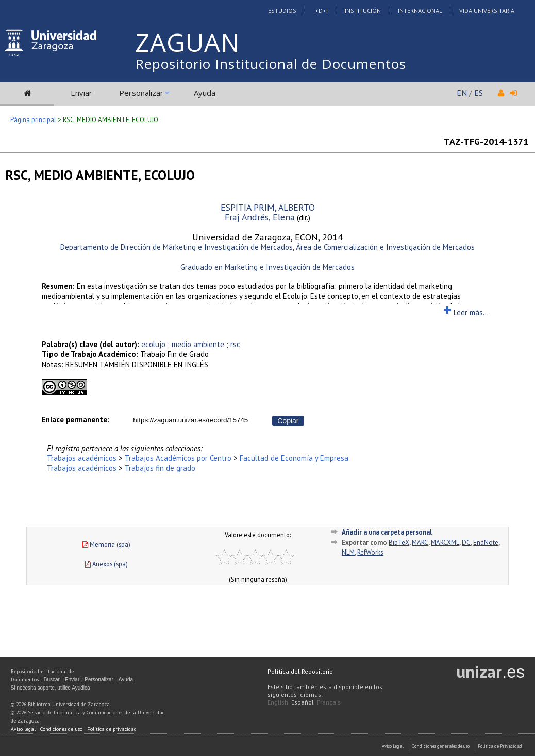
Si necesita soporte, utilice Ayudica (51, 688)
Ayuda (205, 93)
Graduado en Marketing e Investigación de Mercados (267, 267)
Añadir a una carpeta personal (387, 532)
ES (479, 93)
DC (466, 543)
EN (462, 93)
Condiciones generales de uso (441, 746)
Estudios (282, 11)
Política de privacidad (112, 729)
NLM (348, 552)
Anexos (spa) (106, 564)
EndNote (486, 543)
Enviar (81, 93)
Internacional (420, 11)
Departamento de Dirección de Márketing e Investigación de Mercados (177, 247)
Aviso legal (23, 729)
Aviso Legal (393, 746)
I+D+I (321, 11)
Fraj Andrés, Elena (260, 217)
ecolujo (153, 344)
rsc (235, 344)
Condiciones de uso (61, 729)
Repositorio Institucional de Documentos (271, 64)
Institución (363, 11)
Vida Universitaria (487, 11)
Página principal (33, 120)
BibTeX (399, 543)
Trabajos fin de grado (160, 468)
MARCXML (445, 543)
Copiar (288, 421)
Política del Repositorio (300, 671)
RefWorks (370, 552)
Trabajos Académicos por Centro (178, 458)
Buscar (52, 680)
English (278, 702)
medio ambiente (198, 344)
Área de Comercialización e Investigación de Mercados (385, 247)
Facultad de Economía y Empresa (294, 458)
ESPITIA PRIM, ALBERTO (268, 207)
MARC (420, 543)
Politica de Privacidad (500, 746)
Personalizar (141, 93)
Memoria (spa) (106, 544)
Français (329, 702)
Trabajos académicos (82, 458)
